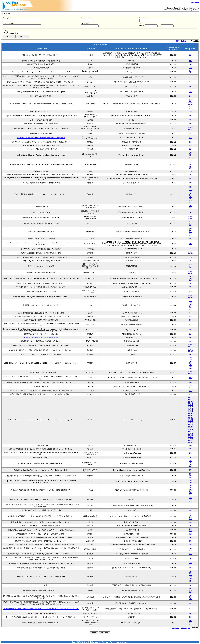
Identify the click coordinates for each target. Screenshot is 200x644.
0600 (191, 68)
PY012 (191, 423)
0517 (191, 134)
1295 (191, 208)
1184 (191, 138)
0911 (191, 195)
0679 (191, 154)
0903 (191, 522)
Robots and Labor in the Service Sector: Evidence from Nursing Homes (41, 138)
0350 (191, 360)
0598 (191, 186)
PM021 (191, 399)
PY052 (191, 428)
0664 (191, 161)
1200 (191, 476)
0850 (191, 367)
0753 (191, 163)
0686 (191, 386)
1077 (191, 534)
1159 (191, 550)
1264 (191, 108)
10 (183, 41)
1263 (191, 106)
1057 (191, 491)
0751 (191, 77)
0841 (191, 166)
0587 (191, 313)
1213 (191, 387)
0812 (191, 164)
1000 (191, 244)
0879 (191, 168)
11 (185, 41)
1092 (191, 529)
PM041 (191, 403)
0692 (191, 120)
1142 (191, 99)
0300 (191, 358)
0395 (191, 152)
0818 (191, 192)
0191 (191, 71)
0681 (191, 175)
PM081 (191, 435)
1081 (191, 308)
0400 (191, 577)
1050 (191, 183)
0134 (191, 82)
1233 (191, 317)
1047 (191, 338)
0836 (191, 112)
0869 (191, 481)
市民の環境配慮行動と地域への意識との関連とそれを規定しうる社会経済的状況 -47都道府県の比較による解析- (41, 609)
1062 (191, 199)
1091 (191, 354)
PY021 (191, 407)
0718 (191, 506)
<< (173, 41)
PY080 (191, 217)
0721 (191, 249)
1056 (191, 453)
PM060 (191, 415)
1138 (191, 310)
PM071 (191, 431)
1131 (191, 609)
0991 (191, 197)
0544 (191, 541)
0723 (191, 394)
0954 (191, 341)
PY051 (191, 412)
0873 (191, 304)
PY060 (191, 419)
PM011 (191, 398)
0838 (191, 548)
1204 (191, 101)
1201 (191, 478)
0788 (191, 470)
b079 (191, 61)
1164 (191, 222)
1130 (191, 200)
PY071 (191, 430)
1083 (191, 86)
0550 (191, 361)
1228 (191, 235)
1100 (191, 531)
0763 (191, 563)
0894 (191, 489)
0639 (191, 212)
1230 (191, 149)
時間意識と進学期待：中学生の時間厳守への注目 (41, 338)
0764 (191, 171)
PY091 (191, 439)
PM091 (191, 442)
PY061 (191, 421)
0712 (191, 92)
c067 (191, 378)
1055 (191, 123)
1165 (191, 232)
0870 (191, 482)
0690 (191, 64)
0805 (191, 617)
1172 (191, 495)
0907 (191, 486)
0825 (191, 142)
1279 (191, 55)
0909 (191, 283)
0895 (191, 287)
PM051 (191, 414)
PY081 (191, 433)
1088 (191, 228)
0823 (191, 156)
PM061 (191, 417)
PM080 (191, 273)
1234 (191, 179)
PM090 (191, 105)
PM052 (191, 426)
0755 (191, 190)
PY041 (191, 410)
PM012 (191, 424)
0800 (191, 365)
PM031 (191, 401)
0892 (191, 206)
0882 (191, 193)
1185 (191, 158)
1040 (191, 96)
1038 (191, 510)
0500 (191, 571)
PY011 (191, 405)
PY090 (191, 103)
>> (189, 41)
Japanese (195, 2)
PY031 (191, 408)
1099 (191, 493)
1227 (191, 223)
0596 (191, 474)
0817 (191, 73)
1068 (191, 116)
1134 (191, 291)
